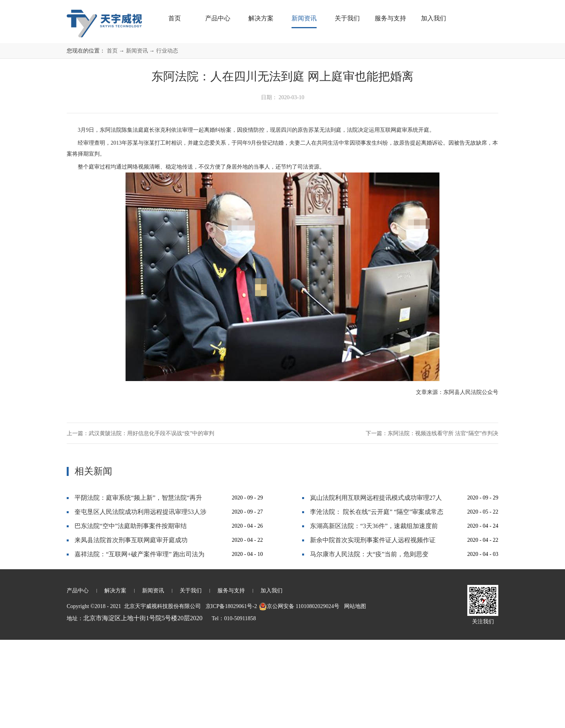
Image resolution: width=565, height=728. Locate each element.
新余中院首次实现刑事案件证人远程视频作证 (373, 628)
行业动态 (167, 139)
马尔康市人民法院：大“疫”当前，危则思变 (369, 642)
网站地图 (354, 694)
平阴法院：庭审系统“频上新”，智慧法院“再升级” (138, 588)
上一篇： (140, 522)
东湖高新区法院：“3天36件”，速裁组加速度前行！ (374, 616)
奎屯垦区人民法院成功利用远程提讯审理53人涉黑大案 (140, 602)
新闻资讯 (137, 139)
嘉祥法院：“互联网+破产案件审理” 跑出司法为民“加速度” (139, 644)
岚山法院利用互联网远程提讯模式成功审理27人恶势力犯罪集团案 (376, 588)
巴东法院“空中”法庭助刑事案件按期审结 (131, 614)
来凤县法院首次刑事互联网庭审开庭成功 (131, 628)
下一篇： (432, 522)
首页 (175, 18)
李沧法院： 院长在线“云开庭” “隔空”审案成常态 (377, 600)
